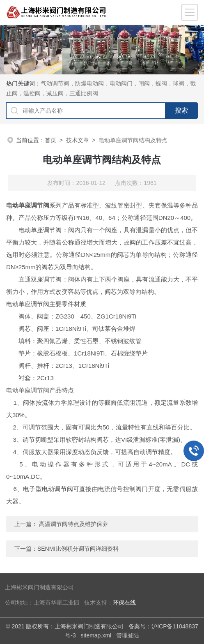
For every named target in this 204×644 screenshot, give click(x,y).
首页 (50, 140)
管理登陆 (128, 635)
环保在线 (124, 603)
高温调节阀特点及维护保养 (73, 524)
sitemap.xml (96, 635)
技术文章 (78, 140)
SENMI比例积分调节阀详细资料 (78, 549)
